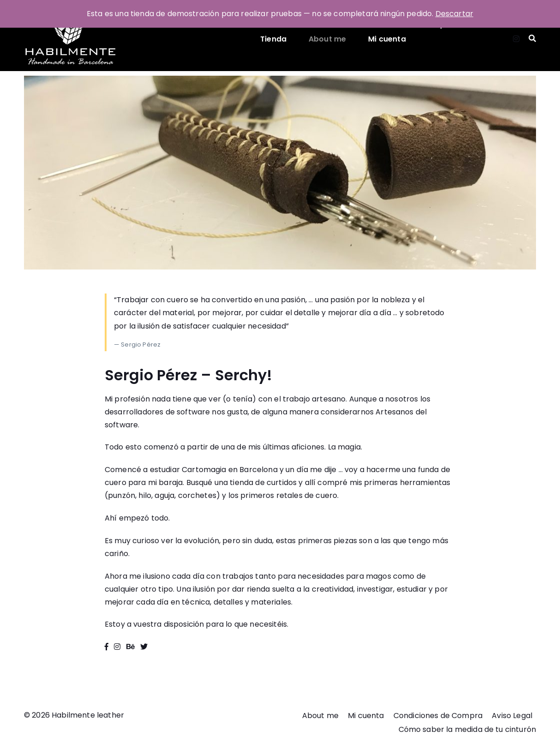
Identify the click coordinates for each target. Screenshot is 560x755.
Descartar (454, 14)
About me (327, 39)
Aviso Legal (512, 716)
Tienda (273, 39)
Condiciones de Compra (438, 716)
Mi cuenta (387, 39)
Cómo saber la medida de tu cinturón (467, 729)
